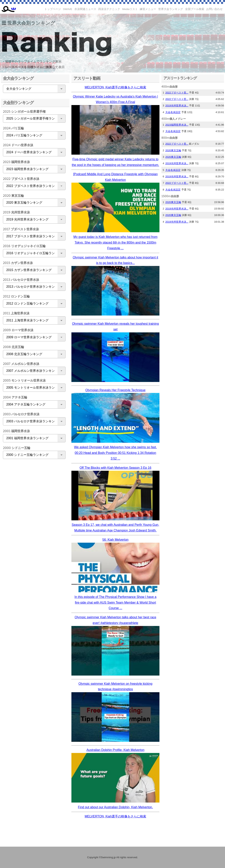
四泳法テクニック (109, 9)
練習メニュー (148, 9)
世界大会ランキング (171, 9)
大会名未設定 (173, 112)
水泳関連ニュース (85, 9)
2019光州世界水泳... (177, 106)
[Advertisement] (33, 524)
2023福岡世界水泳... (177, 125)
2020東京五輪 (173, 150)
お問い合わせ (214, 9)
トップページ (53, 9)
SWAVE (68, 9)
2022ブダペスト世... (177, 93)
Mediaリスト (130, 9)
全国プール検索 (195, 9)
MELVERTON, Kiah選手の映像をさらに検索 (116, 87)
